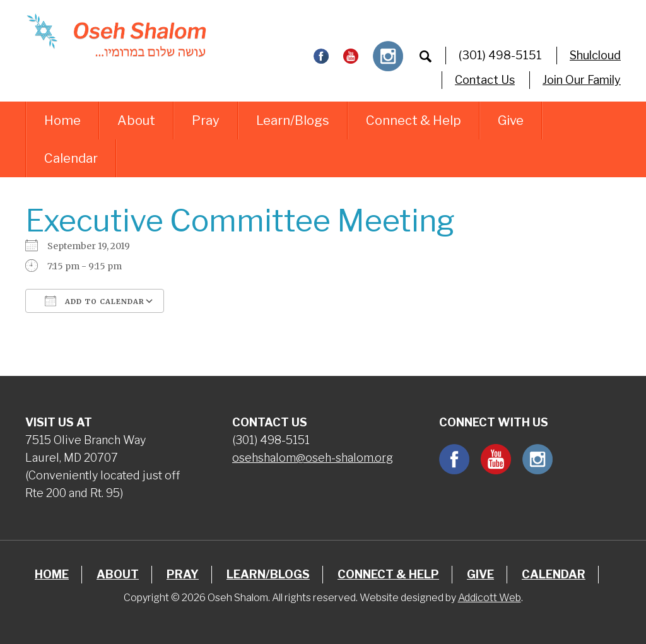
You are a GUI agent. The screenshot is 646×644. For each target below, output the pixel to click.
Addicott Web (490, 598)
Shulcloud (595, 55)
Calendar (71, 158)
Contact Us (485, 80)
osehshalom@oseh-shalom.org (313, 458)
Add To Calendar (95, 301)
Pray (206, 120)
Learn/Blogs (293, 120)
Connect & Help (414, 120)
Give (511, 120)
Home (62, 120)
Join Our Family (582, 80)
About (136, 120)
